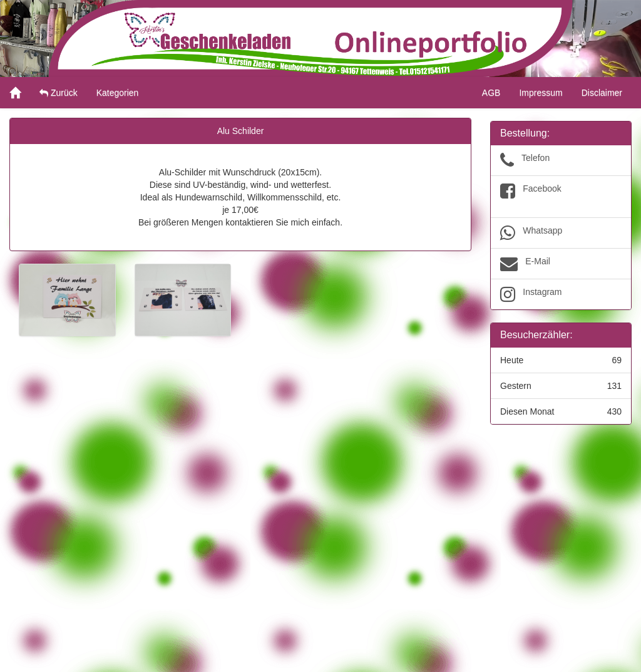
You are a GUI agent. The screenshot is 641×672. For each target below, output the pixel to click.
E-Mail (561, 264)
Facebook (561, 197)
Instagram (561, 294)
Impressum (541, 93)
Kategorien (118, 93)
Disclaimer (602, 93)
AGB (491, 93)
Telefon (561, 160)
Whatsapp (561, 233)
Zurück (59, 93)
